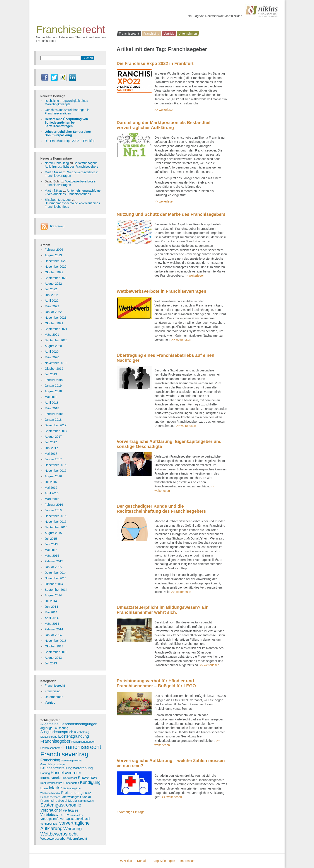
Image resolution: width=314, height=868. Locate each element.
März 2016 (52, 499)
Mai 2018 (51, 397)
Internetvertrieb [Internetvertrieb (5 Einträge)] (51, 778)
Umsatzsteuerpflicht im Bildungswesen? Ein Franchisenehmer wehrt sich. (163, 610)
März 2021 (52, 335)
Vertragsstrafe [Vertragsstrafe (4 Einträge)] (50, 819)
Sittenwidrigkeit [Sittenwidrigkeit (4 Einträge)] (71, 797)
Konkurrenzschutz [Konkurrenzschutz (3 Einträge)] (51, 783)
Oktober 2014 (54, 584)
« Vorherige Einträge (131, 812)
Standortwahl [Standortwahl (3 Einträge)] (86, 801)
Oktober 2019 (54, 369)
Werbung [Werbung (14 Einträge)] (73, 828)
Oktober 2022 (54, 272)
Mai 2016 (51, 488)
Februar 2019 (54, 380)
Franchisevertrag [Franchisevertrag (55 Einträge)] (64, 754)
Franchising (151, 34)
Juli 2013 (51, 663)
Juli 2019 (51, 374)
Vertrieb (169, 34)
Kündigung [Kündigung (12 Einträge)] (90, 782)
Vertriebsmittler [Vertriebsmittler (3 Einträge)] (49, 824)
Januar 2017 (53, 459)
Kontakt (142, 861)
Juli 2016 (51, 482)
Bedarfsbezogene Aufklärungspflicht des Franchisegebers (71, 165)
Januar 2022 (53, 312)
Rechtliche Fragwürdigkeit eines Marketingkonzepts (66, 102)
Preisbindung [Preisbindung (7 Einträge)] (72, 793)
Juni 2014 (51, 607)
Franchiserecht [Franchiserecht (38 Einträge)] (82, 747)
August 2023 (53, 255)
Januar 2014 (53, 635)
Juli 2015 (51, 539)
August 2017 (53, 437)
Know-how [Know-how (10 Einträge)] (87, 777)
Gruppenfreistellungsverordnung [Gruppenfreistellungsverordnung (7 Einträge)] (67, 768)
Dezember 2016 (56, 465)
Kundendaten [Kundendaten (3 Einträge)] (71, 783)
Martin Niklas (54, 172)
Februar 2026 (54, 250)
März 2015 (52, 556)
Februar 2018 (54, 414)
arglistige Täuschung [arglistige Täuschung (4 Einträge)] (54, 728)
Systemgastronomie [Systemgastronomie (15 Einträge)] (61, 805)
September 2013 (56, 652)
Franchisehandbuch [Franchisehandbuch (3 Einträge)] (83, 742)
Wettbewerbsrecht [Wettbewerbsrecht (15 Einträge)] (59, 834)
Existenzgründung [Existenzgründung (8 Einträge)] (74, 736)
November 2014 (56, 578)
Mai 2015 (51, 550)
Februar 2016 (54, 505)
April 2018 (52, 403)
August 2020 (53, 346)
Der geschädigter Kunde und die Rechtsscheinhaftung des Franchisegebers (161, 509)
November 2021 (56, 318)
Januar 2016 (53, 510)
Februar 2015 (54, 561)
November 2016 (56, 471)
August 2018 (53, 391)
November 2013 (56, 641)
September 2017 (56, 431)
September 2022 (56, 278)
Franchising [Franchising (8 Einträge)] (50, 760)
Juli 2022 (51, 289)
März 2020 (52, 357)
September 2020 (56, 340)
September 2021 (56, 329)
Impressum (188, 861)
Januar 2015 (53, 567)
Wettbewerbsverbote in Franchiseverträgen (161, 291)
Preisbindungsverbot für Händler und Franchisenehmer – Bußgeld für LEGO (156, 683)
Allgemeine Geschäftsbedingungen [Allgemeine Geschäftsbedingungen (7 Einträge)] (69, 724)
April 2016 (52, 493)
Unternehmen (188, 34)
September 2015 (56, 527)
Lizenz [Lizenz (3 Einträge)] (44, 788)
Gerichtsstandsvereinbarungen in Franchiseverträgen (67, 112)
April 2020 (52, 352)
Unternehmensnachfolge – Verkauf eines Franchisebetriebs (73, 192)
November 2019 (56, 363)
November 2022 (56, 267)
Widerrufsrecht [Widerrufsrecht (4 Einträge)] (77, 839)
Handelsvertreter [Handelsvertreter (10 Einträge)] (66, 773)
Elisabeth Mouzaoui (58, 200)
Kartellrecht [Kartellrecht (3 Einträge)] (70, 778)
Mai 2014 (51, 612)
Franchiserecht (129, 34)
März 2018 (52, 408)
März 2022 (52, 306)
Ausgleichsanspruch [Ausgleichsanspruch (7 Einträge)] (57, 732)
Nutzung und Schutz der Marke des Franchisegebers (171, 214)
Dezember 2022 (56, 261)
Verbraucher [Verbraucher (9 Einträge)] (51, 810)
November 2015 (56, 522)
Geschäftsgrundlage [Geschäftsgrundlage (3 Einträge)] (52, 764)
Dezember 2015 (56, 516)
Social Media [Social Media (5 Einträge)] (68, 801)
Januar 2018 (53, 420)
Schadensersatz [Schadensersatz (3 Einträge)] (50, 797)
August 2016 (53, 476)
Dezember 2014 (56, 573)
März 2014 (52, 624)
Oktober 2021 (54, 323)
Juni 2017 (51, 448)
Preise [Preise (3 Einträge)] (87, 793)
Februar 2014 (54, 629)
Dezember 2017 (56, 425)
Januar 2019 (53, 386)
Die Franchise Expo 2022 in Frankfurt (155, 63)
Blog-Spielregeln (164, 861)
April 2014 (52, 618)
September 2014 (56, 590)
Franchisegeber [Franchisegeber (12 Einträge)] (55, 741)
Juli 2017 (51, 442)
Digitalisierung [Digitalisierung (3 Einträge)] (49, 737)
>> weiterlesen (164, 110)
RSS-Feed (57, 226)
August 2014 (53, 595)
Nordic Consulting (57, 163)
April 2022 (52, 301)
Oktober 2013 (54, 646)
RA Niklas (125, 861)
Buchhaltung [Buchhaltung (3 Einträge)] (82, 732)
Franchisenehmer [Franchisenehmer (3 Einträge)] (51, 748)
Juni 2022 (51, 295)
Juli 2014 (51, 601)
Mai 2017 (51, 454)
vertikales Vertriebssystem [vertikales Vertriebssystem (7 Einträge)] (59, 813)
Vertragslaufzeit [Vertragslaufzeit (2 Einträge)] (75, 815)
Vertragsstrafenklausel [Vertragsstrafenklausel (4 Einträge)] (75, 819)
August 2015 (53, 533)
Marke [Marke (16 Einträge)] (56, 788)
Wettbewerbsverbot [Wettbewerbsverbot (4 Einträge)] (53, 839)
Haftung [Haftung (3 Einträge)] (45, 773)
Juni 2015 (51, 544)
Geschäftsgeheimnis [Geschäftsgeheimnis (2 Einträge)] (72, 761)
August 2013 (53, 658)
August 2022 (53, 284)
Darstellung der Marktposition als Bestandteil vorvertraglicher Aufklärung (164, 125)
